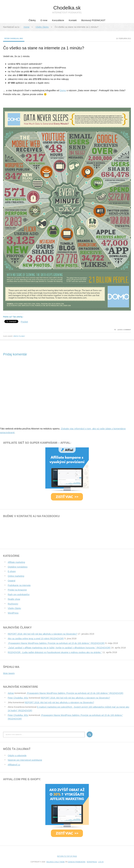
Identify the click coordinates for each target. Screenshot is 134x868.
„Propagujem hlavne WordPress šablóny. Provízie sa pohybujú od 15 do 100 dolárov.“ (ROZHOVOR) (56, 643)
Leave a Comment (124, 330)
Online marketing (16, 576)
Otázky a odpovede (17, 756)
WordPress (13, 613)
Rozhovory (13, 604)
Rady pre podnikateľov (19, 594)
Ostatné (12, 581)
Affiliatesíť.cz (14, 765)
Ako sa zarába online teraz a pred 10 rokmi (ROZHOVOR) (36, 639)
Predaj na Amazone (17, 590)
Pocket (24, 322)
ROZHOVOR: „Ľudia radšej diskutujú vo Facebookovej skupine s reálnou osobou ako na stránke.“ (55, 652)
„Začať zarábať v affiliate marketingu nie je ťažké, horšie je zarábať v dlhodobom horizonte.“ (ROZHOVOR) (59, 648)
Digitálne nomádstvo (18, 567)
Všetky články (19, 336)
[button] (67, 209)
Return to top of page (67, 856)
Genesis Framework (77, 862)
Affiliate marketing (16, 562)
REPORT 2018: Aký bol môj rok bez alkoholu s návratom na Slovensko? (42, 634)
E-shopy (12, 571)
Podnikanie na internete (19, 585)
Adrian (11, 693)
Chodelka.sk (67, 8)
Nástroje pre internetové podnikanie (25, 760)
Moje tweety (9, 673)
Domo (63, 90)
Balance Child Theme (56, 862)
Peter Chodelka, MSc (14, 39)
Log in (101, 862)
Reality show (14, 599)
